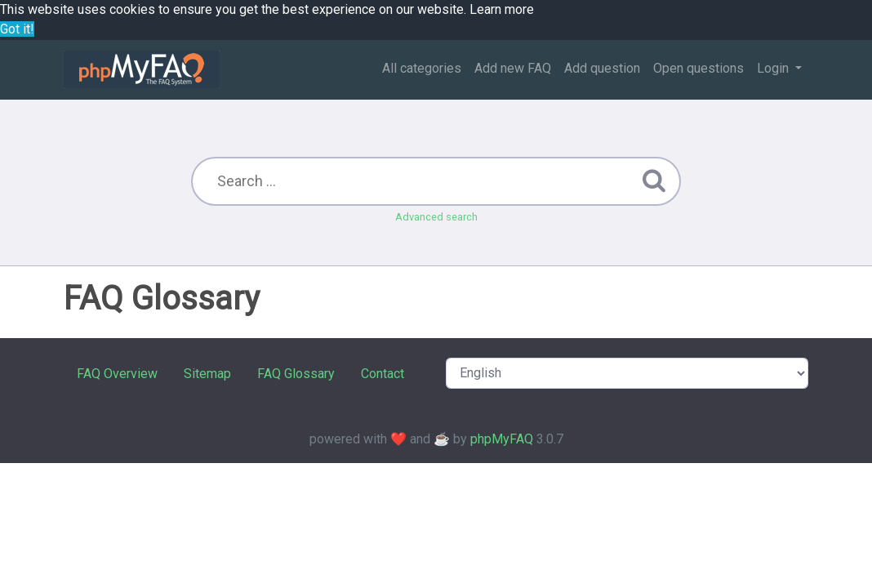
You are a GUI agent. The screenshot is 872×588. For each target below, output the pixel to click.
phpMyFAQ (502, 439)
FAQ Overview (117, 374)
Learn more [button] (502, 9)
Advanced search (436, 217)
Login (774, 68)
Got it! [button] (17, 29)
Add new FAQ (513, 68)
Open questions (698, 68)
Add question (602, 68)
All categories (422, 68)
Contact (383, 374)
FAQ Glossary (296, 374)
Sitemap (207, 374)
